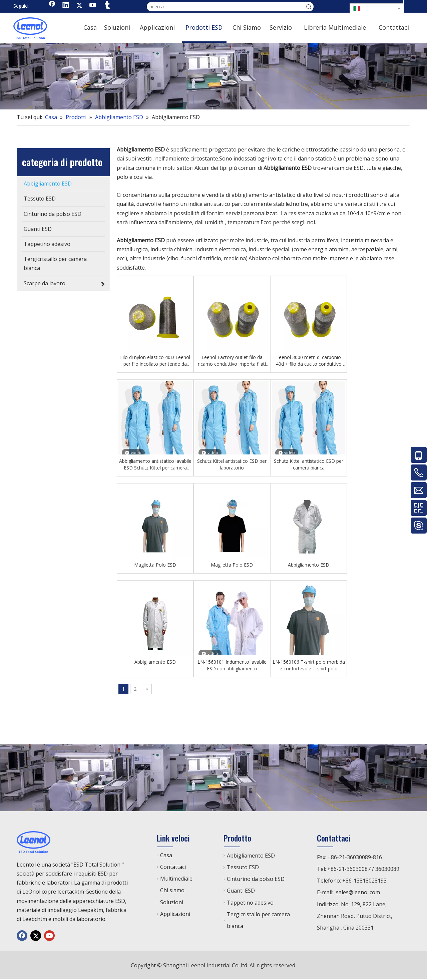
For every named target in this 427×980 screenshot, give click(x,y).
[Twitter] (79, 6)
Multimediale (176, 879)
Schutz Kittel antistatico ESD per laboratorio (232, 464)
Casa (166, 855)
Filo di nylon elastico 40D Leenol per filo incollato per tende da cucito (155, 361)
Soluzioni (172, 902)
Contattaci (173, 867)
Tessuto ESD (243, 867)
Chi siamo (172, 890)
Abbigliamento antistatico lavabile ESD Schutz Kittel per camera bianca (155, 464)
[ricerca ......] (226, 7)
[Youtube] (93, 6)
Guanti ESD (241, 891)
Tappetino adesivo (250, 903)
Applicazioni (175, 914)
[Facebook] (52, 6)
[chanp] (213, 76)
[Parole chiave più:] (309, 7)
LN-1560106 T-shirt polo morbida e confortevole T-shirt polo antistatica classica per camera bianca (309, 665)
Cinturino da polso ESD (256, 879)
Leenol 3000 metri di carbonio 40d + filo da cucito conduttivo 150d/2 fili (309, 361)
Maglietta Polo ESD (155, 565)
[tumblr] (107, 6)
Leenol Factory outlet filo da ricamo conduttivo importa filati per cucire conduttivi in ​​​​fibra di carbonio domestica (232, 361)
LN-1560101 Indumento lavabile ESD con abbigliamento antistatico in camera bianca (232, 665)
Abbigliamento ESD (309, 565)
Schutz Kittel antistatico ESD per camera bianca (309, 464)
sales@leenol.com (358, 892)
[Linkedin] (66, 6)
